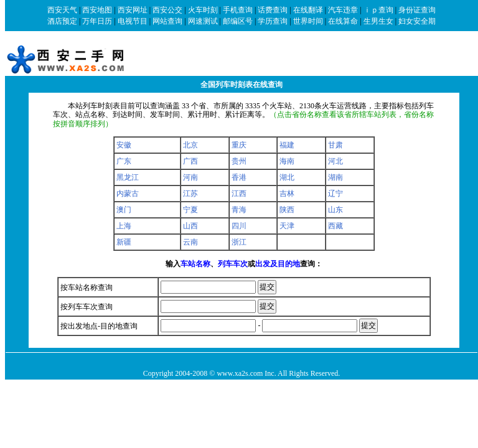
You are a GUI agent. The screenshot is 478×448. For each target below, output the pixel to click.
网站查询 (167, 21)
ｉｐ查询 (378, 10)
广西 (190, 161)
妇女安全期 (417, 21)
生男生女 (378, 21)
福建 (287, 145)
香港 (239, 177)
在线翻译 (308, 10)
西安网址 (133, 10)
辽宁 (335, 194)
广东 (124, 161)
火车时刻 (203, 10)
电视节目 (133, 21)
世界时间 (308, 21)
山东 (335, 210)
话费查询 (273, 10)
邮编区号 (238, 21)
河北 (335, 161)
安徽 (124, 145)
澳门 (124, 210)
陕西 (287, 210)
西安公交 (167, 10)
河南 (190, 177)
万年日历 (97, 21)
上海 (124, 226)
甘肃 (335, 145)
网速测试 (203, 21)
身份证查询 (417, 10)
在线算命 (343, 21)
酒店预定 (62, 21)
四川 (239, 226)
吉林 (287, 194)
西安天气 (62, 10)
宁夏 (190, 210)
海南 (287, 161)
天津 (287, 226)
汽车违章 (343, 10)
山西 (190, 226)
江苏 (190, 194)
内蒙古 (128, 194)
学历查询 (273, 21)
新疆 (124, 242)
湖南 (335, 177)
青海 (239, 210)
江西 (239, 194)
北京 (190, 145)
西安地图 (97, 10)
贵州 (239, 161)
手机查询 (238, 10)
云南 (190, 242)
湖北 (287, 177)
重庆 (239, 145)
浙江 (239, 242)
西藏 (335, 226)
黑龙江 (128, 177)
